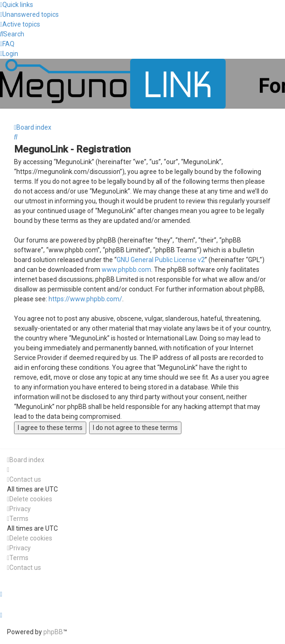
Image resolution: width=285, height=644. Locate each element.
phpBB (53, 632)
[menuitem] (29, 14)
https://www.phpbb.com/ (85, 299)
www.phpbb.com (126, 270)
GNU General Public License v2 (161, 260)
